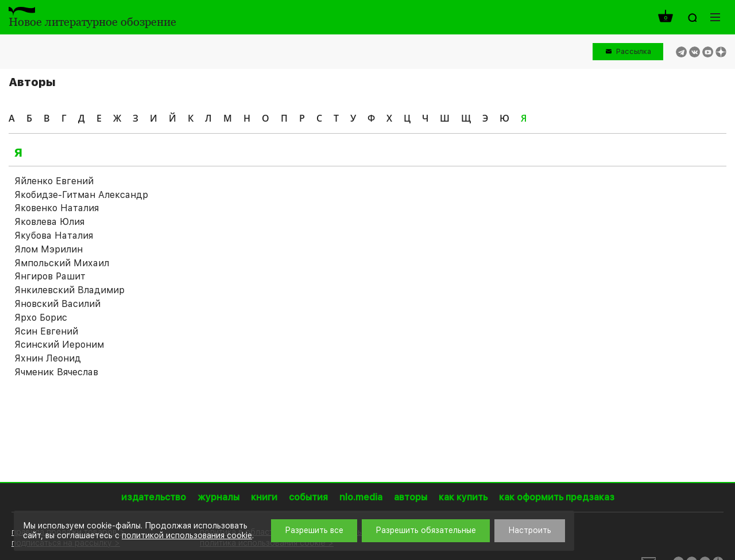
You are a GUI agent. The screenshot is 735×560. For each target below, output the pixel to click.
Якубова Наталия (54, 236)
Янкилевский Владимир (69, 290)
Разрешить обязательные (426, 530)
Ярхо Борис (41, 318)
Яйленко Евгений (54, 181)
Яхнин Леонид (48, 358)
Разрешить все (314, 530)
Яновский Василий (57, 304)
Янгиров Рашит (50, 276)
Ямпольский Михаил (62, 263)
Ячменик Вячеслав (56, 372)
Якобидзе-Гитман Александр (81, 195)
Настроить (530, 530)
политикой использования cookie (187, 535)
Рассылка (634, 51)
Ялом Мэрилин (49, 249)
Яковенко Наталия (57, 208)
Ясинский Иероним (59, 345)
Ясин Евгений (46, 331)
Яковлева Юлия (49, 222)
